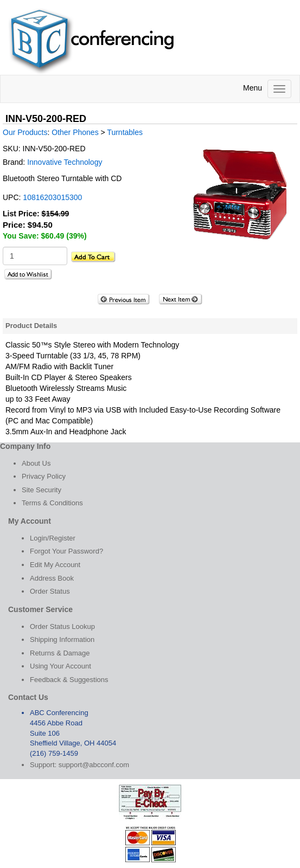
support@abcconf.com (94, 765)
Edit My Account (55, 565)
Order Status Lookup (62, 626)
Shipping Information (62, 639)
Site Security (42, 490)
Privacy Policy (44, 476)
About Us (36, 463)
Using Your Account (60, 666)
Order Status (50, 591)
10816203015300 (52, 197)
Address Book (52, 578)
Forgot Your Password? (66, 551)
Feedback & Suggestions (69, 680)
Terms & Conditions (52, 503)
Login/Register (53, 538)
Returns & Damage (60, 653)
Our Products (25, 132)
